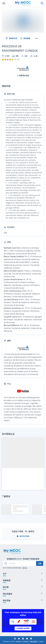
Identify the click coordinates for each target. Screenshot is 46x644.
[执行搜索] (42, 3)
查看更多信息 (23, 75)
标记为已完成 (23, 536)
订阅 (40, 564)
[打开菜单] (4, 3)
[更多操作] (37, 38)
